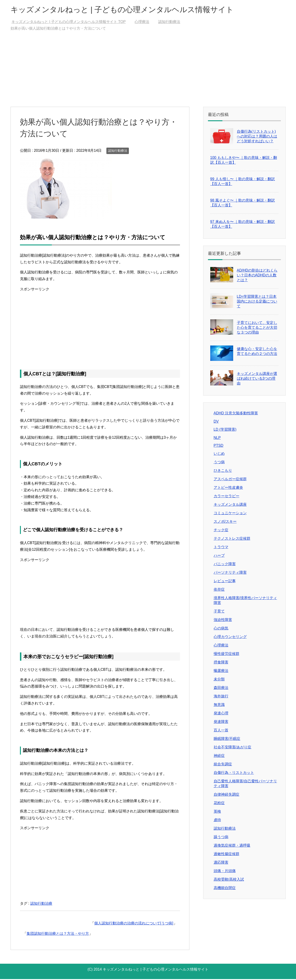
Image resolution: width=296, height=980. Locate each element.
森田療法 (221, 689)
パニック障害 (225, 565)
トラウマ (221, 548)
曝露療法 (221, 672)
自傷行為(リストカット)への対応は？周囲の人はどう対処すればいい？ (257, 137)
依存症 (219, 590)
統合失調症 (223, 765)
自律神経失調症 (227, 795)
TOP (69, 23)
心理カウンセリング (230, 638)
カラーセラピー (227, 497)
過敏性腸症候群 (227, 855)
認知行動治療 (41, 904)
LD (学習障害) (225, 430)
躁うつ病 (221, 838)
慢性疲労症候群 (227, 655)
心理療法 (221, 646)
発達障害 (221, 723)
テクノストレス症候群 (232, 539)
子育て (219, 612)
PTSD (219, 446)
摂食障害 (221, 663)
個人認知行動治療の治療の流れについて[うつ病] (134, 924)
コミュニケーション (230, 514)
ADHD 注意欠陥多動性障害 (236, 414)
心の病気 (221, 629)
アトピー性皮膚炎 (228, 488)
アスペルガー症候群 (230, 480)
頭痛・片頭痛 (225, 872)
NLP (217, 439)
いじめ (219, 454)
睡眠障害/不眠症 (227, 740)
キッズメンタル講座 (230, 505)
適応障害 (221, 863)
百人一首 (221, 731)
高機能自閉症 (225, 889)
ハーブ (219, 556)
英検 (217, 812)
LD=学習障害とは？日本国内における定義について (257, 302)
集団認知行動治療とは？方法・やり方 (58, 934)
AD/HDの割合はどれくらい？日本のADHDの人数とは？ (257, 276)
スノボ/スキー (225, 522)
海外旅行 (221, 697)
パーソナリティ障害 (230, 573)
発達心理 (221, 714)
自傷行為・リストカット (234, 774)
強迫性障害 (223, 621)
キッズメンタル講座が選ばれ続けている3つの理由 (257, 379)
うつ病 (219, 463)
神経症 (219, 757)
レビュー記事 (225, 582)
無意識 (219, 706)
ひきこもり (223, 471)
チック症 (221, 531)
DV (216, 422)
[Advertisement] (148, 73)
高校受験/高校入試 (229, 880)
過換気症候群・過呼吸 (232, 846)
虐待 (217, 821)
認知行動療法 (118, 152)
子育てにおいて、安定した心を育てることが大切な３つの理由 (257, 328)
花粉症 (219, 804)
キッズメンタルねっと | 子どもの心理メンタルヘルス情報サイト (132, 10)
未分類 (219, 680)
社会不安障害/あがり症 (232, 748)
